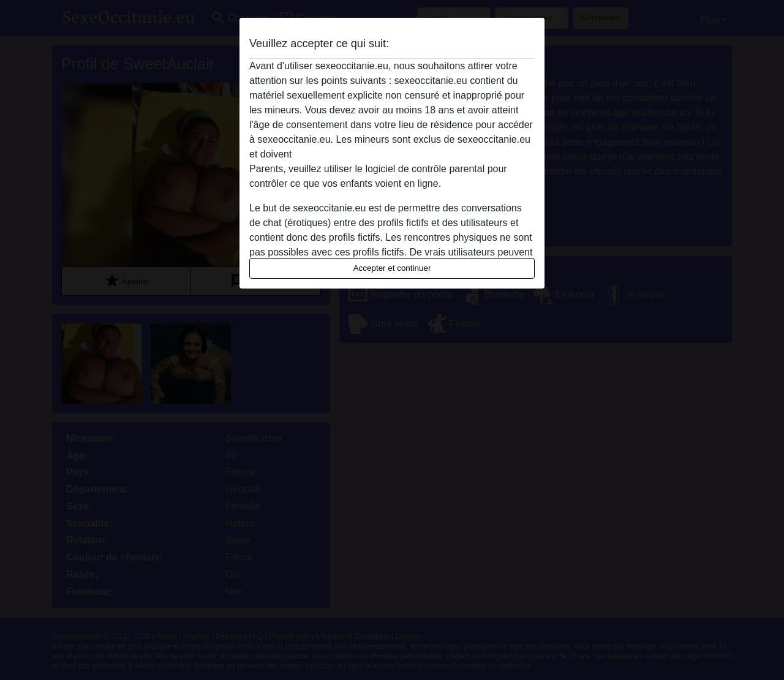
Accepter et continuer (392, 268)
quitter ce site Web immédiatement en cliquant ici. (402, 154)
